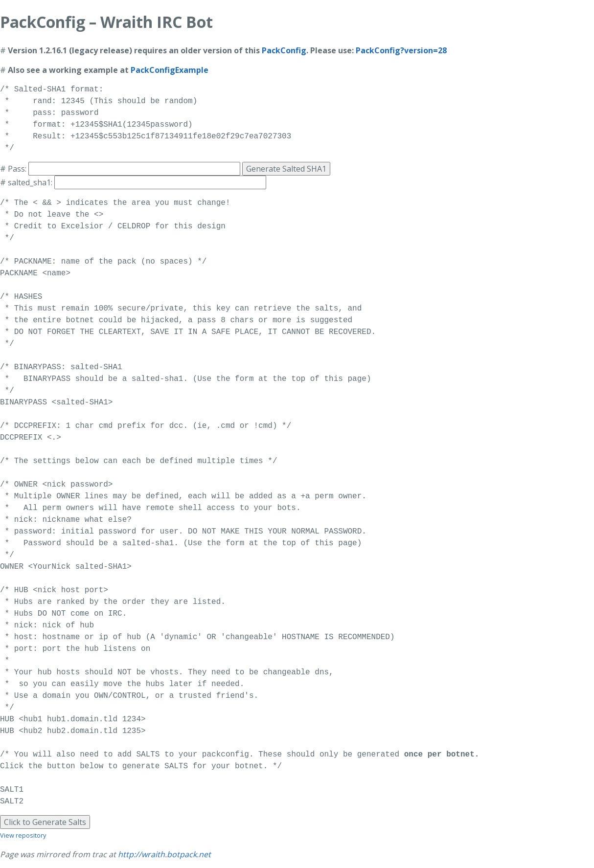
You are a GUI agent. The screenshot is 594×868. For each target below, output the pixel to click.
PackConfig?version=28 (401, 50)
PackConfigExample (170, 70)
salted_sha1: (30, 182)
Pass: (17, 169)
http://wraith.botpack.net (164, 854)
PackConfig (284, 50)
